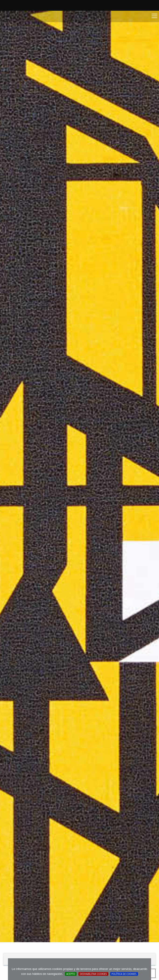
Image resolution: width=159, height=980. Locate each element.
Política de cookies (124, 974)
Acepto (71, 974)
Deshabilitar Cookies (93, 974)
